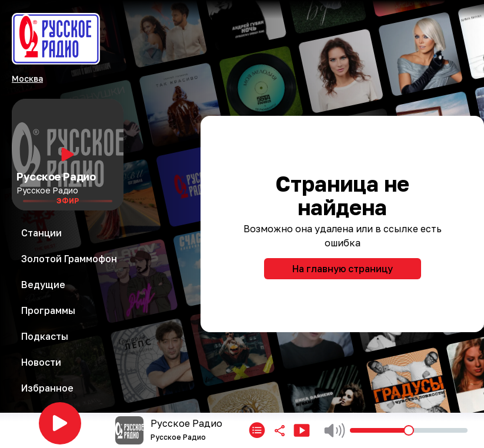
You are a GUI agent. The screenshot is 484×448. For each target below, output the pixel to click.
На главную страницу (343, 269)
